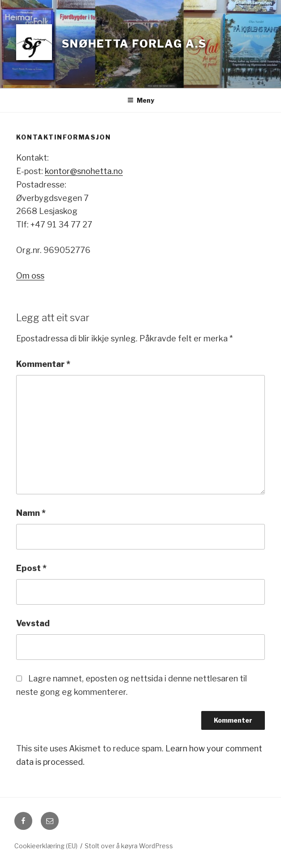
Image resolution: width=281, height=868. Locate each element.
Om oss (30, 276)
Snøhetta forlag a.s (134, 44)
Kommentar (43, 364)
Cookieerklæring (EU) (46, 846)
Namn (31, 513)
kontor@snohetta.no (84, 171)
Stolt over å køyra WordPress (129, 846)
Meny (141, 100)
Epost (31, 568)
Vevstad (33, 623)
